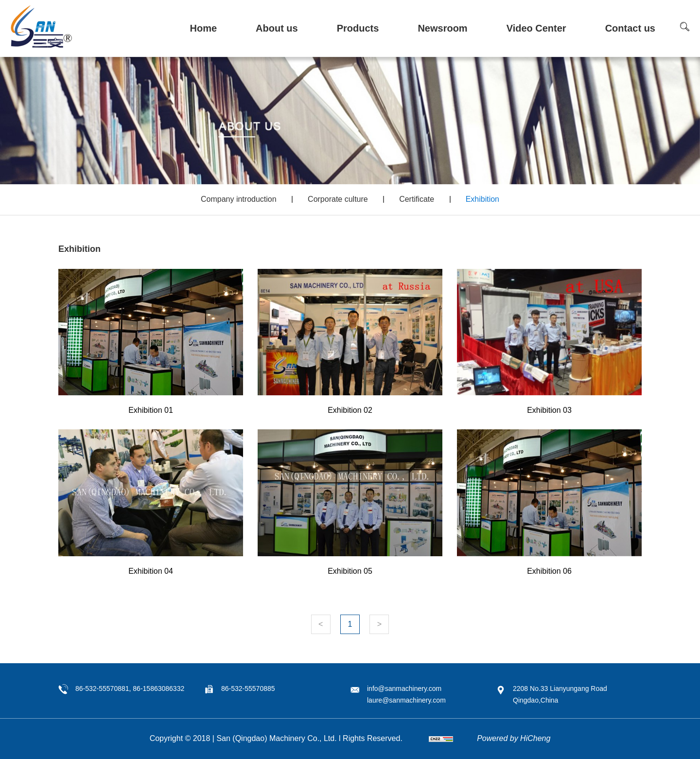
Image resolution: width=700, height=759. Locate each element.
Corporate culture (338, 199)
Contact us (630, 28)
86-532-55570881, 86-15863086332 (130, 688)
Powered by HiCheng (514, 738)
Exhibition (482, 199)
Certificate (417, 199)
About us (277, 28)
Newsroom (442, 28)
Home (203, 28)
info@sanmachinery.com (404, 688)
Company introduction (239, 199)
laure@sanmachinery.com (406, 700)
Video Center (536, 28)
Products (358, 28)
